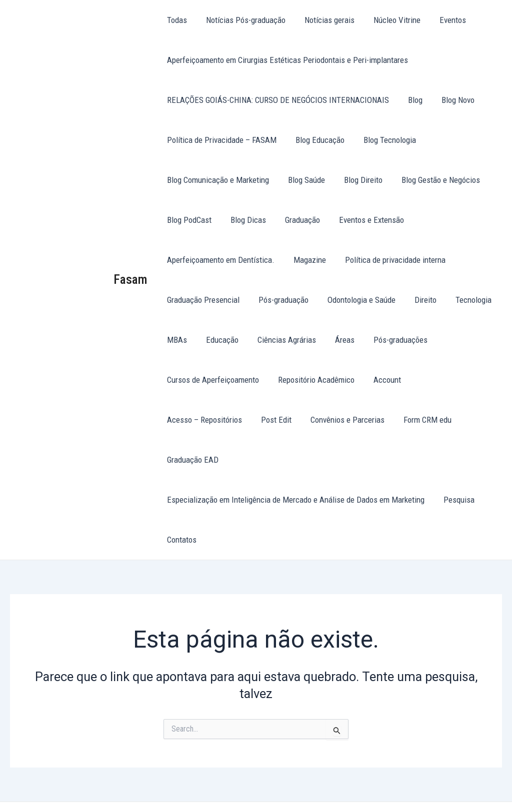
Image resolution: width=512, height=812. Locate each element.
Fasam (130, 259)
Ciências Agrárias (282, 340)
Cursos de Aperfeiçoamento (212, 380)
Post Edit (181, 420)
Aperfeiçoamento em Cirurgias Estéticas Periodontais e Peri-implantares (286, 60)
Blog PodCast (188, 220)
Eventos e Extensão (364, 220)
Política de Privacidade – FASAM (221, 140)
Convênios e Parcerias (250, 420)
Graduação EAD (395, 420)
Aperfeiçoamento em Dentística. (220, 260)
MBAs (176, 340)
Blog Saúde (303, 180)
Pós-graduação (280, 300)
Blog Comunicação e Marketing (217, 180)
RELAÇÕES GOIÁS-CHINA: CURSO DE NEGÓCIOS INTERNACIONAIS (277, 100)
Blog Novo (453, 100)
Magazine (307, 260)
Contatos (181, 500)
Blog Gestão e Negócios (434, 180)
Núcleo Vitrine (390, 20)
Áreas (338, 340)
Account (382, 380)
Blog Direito (358, 180)
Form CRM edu (328, 420)
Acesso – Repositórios (450, 380)
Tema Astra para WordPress (319, 787)
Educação (219, 340)
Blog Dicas (245, 220)
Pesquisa (456, 460)
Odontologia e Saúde (356, 300)
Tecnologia (464, 300)
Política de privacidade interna (390, 260)
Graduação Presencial (202, 300)
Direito (418, 300)
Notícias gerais (324, 20)
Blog (412, 100)
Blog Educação (317, 140)
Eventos (444, 20)
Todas (176, 20)
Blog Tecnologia (385, 140)
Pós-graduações (391, 340)
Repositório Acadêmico (313, 380)
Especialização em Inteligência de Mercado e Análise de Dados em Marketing (295, 460)
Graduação (297, 220)
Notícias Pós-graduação (243, 20)
